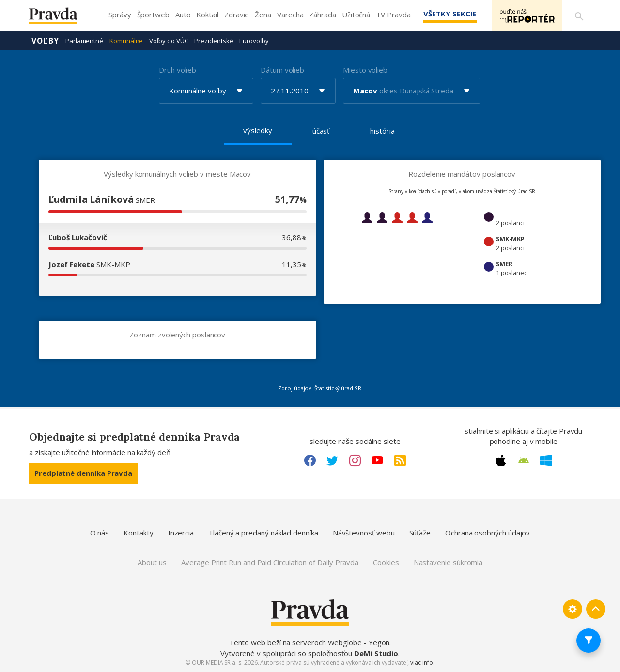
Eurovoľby (254, 41)
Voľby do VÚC (169, 41)
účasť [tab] (321, 131)
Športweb (153, 15)
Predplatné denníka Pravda (83, 473)
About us (152, 562)
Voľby (45, 41)
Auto (183, 15)
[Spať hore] (596, 609)
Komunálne (126, 41)
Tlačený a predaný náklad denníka (263, 533)
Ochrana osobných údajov (488, 533)
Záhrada (322, 15)
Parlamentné (84, 41)
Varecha (290, 15)
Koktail (207, 15)
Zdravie (237, 15)
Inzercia (181, 533)
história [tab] (382, 131)
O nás (100, 533)
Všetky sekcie (450, 14)
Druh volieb (178, 70)
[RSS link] (400, 460)
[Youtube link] (377, 460)
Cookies (386, 562)
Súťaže (420, 533)
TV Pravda (393, 15)
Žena (263, 15)
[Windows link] (546, 460)
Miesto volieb (365, 70)
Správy (120, 15)
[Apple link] (501, 460)
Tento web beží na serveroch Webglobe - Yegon (310, 642)
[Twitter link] (332, 460)
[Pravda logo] (61, 18)
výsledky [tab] (257, 130)
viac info (421, 663)
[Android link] (524, 460)
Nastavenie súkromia (448, 562)
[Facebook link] (310, 460)
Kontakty (138, 533)
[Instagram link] (355, 460)
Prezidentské (214, 41)
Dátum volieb (282, 70)
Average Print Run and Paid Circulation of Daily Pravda (270, 562)
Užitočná (356, 15)
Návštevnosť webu (364, 533)
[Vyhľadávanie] (579, 16)
